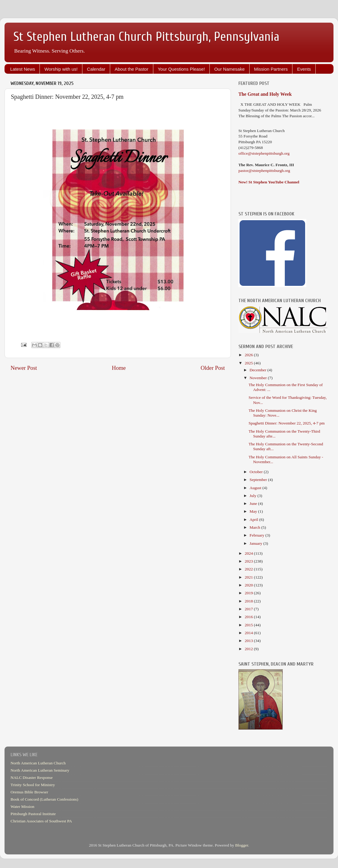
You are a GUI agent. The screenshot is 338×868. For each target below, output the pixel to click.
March (255, 527)
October (257, 472)
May (254, 511)
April (254, 520)
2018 (249, 601)
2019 (249, 593)
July (253, 496)
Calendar (96, 69)
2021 (249, 577)
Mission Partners (271, 69)
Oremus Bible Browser (29, 792)
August (256, 488)
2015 (249, 625)
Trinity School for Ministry (33, 785)
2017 (249, 609)
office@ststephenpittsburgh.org (264, 153)
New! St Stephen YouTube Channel (269, 182)
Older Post (213, 368)
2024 (249, 553)
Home (119, 368)
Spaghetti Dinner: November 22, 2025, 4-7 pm (287, 423)
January (256, 543)
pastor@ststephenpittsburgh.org (264, 171)
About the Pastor (132, 69)
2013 (249, 641)
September (259, 480)
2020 (249, 585)
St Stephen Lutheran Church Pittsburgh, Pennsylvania (147, 37)
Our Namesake (230, 69)
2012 (249, 649)
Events (304, 69)
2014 (249, 633)
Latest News (23, 69)
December (258, 370)
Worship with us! (61, 69)
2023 (249, 561)
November (259, 378)
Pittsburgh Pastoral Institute (33, 814)
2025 (249, 363)
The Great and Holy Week (265, 94)
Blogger (242, 845)
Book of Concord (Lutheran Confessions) (44, 799)
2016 (249, 617)
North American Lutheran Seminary (40, 770)
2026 (249, 355)
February (257, 535)
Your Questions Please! (181, 69)
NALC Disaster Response (32, 778)
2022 (249, 569)
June (254, 503)
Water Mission (22, 807)
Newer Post (24, 368)
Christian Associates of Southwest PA (41, 821)
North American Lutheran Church (38, 763)
